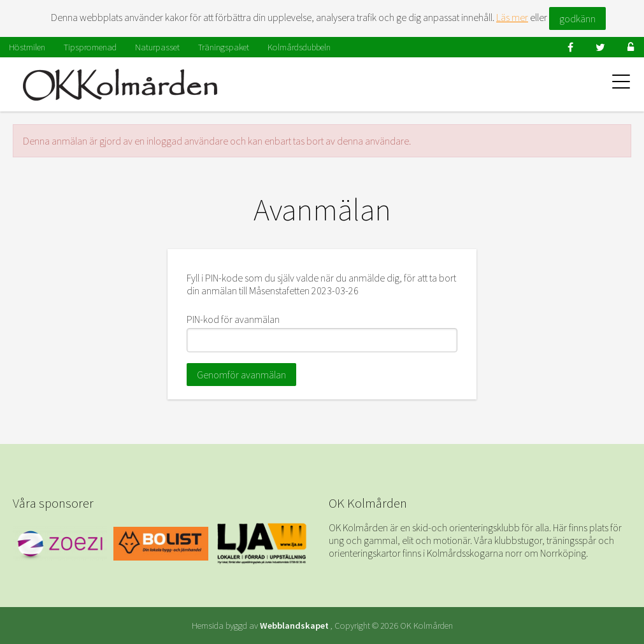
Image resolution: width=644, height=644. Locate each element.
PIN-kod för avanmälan (233, 319)
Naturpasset (157, 47)
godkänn (577, 18)
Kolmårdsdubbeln (299, 47)
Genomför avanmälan (241, 375)
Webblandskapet (294, 626)
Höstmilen (27, 47)
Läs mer (512, 17)
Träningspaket (224, 47)
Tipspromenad (90, 47)
